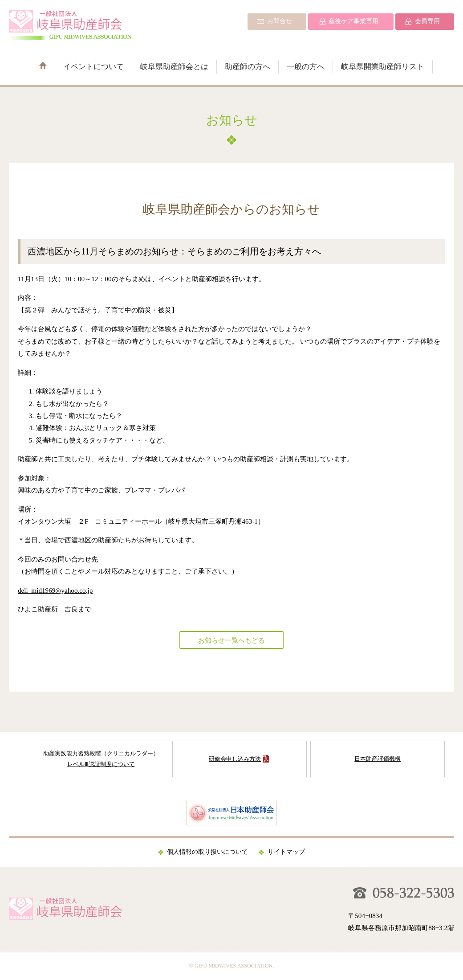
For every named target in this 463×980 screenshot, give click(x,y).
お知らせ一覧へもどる (231, 640)
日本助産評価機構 (378, 759)
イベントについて (93, 67)
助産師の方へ (248, 67)
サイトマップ (286, 852)
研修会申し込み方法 (235, 759)
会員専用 (427, 21)
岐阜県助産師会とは (174, 67)
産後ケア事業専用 (353, 21)
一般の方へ (306, 67)
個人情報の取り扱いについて (207, 852)
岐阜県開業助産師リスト (383, 67)
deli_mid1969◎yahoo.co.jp (55, 590)
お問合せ (280, 21)
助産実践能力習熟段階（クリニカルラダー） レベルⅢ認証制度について (101, 759)
